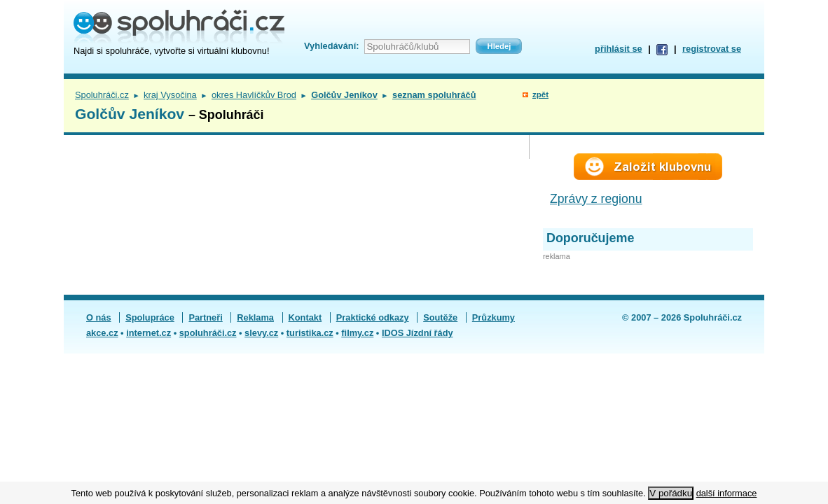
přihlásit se (619, 49)
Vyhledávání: (331, 46)
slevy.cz (261, 333)
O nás (99, 317)
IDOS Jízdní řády (418, 333)
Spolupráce (150, 317)
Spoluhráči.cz (102, 95)
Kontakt (305, 317)
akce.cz (102, 333)
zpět (540, 94)
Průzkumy (494, 317)
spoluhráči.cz (208, 333)
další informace (727, 493)
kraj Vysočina (170, 95)
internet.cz (149, 333)
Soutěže (440, 317)
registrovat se (712, 49)
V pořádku (671, 493)
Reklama (255, 317)
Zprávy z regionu (596, 199)
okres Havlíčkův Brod (254, 95)
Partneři (205, 317)
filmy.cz (357, 333)
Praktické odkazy (373, 317)
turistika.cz (310, 333)
